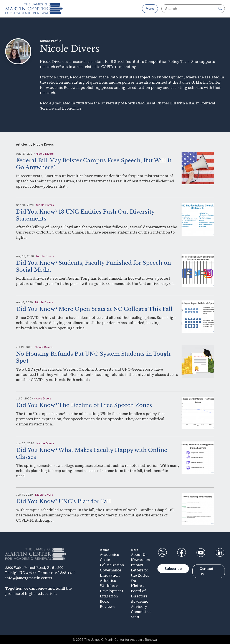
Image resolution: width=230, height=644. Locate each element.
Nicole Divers (45, 154)
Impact (137, 565)
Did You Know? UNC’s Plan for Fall (64, 501)
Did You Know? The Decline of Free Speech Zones (84, 405)
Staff (135, 617)
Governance (111, 570)
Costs (105, 560)
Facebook (182, 553)
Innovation (110, 575)
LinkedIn (220, 553)
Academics (109, 555)
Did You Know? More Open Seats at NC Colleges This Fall (94, 309)
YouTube (201, 553)
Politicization (112, 565)
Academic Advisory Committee (141, 607)
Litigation (109, 596)
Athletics (108, 581)
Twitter (162, 553)
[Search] (220, 9)
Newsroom (140, 560)
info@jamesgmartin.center (29, 578)
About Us (139, 555)
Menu (150, 9)
